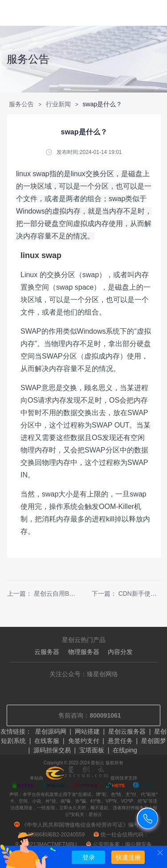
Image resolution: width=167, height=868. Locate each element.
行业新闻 (58, 104)
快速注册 (128, 857)
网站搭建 (87, 731)
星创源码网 (51, 731)
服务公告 (21, 104)
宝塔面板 (92, 750)
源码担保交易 (52, 750)
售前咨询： (83, 715)
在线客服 (47, 741)
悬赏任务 (120, 741)
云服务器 (47, 652)
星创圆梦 (154, 741)
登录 (89, 857)
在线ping (125, 750)
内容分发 (120, 652)
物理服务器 (84, 652)
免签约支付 (84, 741)
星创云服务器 (127, 731)
